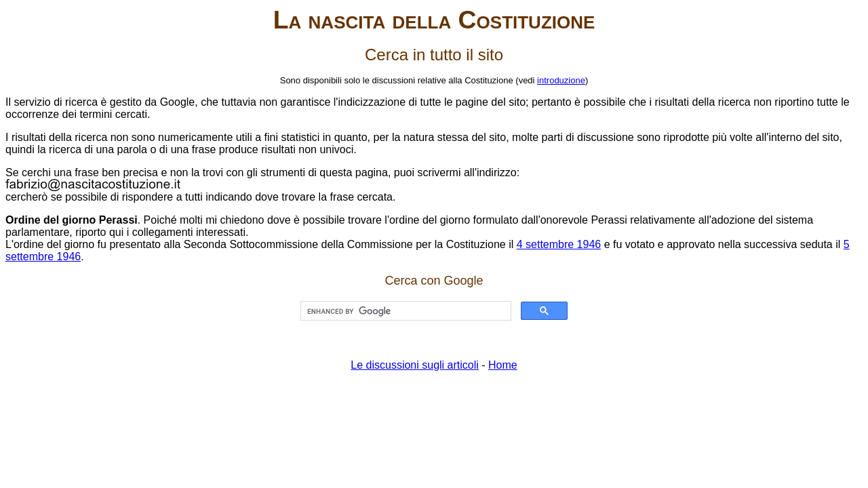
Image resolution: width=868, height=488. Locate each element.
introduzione (561, 80)
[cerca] (405, 311)
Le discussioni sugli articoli (415, 365)
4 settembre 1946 (559, 244)
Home (503, 365)
